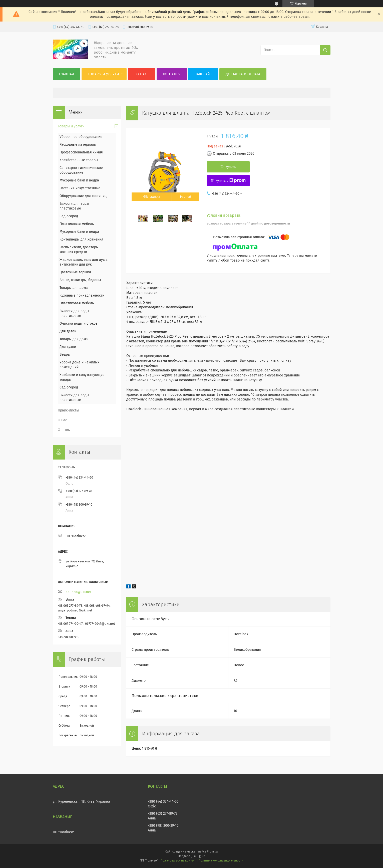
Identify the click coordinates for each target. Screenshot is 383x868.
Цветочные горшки (75, 272)
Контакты (172, 74)
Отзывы (64, 430)
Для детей (68, 331)
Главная (67, 74)
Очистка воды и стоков (79, 323)
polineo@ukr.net (78, 592)
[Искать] (325, 50)
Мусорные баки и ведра (79, 180)
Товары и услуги (104, 74)
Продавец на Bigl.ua (191, 856)
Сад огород (69, 216)
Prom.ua (212, 851)
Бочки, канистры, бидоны (80, 280)
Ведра (65, 355)
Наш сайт (203, 74)
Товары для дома (74, 288)
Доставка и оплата (243, 74)
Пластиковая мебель (77, 224)
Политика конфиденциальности (221, 860)
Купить (231, 167)
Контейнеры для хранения (81, 239)
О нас (142, 74)
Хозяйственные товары (79, 160)
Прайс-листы (68, 410)
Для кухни (68, 347)
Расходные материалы (78, 145)
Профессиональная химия (81, 152)
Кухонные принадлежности (82, 295)
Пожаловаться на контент (178, 860)
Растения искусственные (80, 188)
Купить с (231, 180)
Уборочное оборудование (81, 137)
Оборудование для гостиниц (83, 196)
